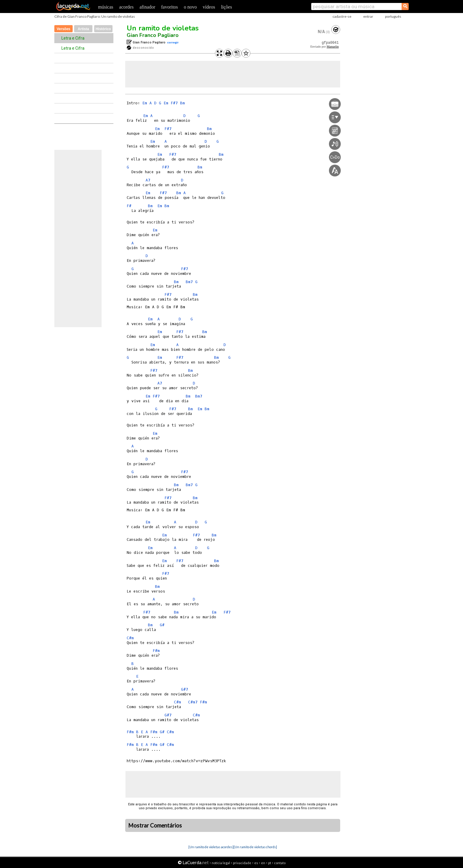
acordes (127, 7)
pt (270, 863)
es (256, 863)
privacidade (242, 863)
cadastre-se (342, 16)
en (263, 863)
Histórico (103, 29)
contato (280, 863)
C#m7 (193, 702)
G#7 (185, 689)
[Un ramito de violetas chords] (255, 847)
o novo (190, 7)
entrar (368, 16)
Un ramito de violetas (163, 28)
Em (145, 103)
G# (162, 625)
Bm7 (189, 282)
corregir (173, 42)
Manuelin (333, 47)
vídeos (209, 7)
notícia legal (221, 863)
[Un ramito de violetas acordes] (211, 847)
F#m (156, 651)
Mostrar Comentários (155, 825)
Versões (63, 29)
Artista (83, 29)
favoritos (170, 7)
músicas (106, 7)
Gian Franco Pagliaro (153, 35)
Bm (182, 103)
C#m (130, 638)
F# (129, 206)
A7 (148, 180)
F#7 (174, 103)
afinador (147, 7)
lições (226, 7)
